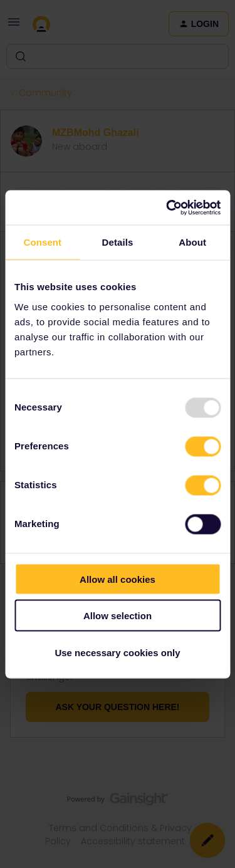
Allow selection (118, 616)
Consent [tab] (42, 242)
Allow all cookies (118, 579)
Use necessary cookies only (117, 652)
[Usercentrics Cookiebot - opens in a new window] (167, 207)
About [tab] (192, 242)
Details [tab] (118, 242)
